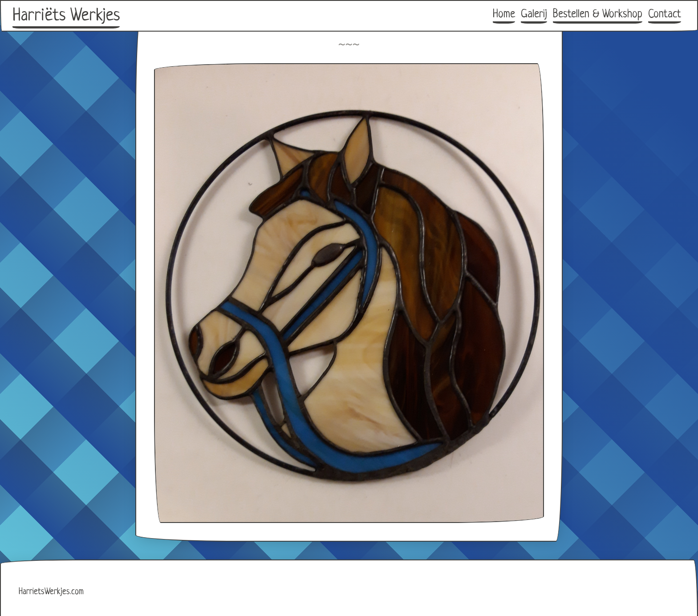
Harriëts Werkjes (66, 16)
